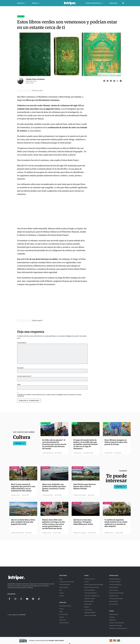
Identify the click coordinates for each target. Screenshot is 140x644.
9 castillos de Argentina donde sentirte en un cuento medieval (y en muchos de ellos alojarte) (116, 523)
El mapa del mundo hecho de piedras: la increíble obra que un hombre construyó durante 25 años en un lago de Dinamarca (86, 444)
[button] (123, 3)
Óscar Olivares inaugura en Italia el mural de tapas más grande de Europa (116, 442)
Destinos (21, 3)
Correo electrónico (24, 376)
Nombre (21, 368)
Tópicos (36, 3)
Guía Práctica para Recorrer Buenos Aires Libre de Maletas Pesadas (85, 486)
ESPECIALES (114, 575)
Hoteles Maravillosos (94, 3)
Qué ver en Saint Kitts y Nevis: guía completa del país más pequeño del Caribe (23, 522)
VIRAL (86, 575)
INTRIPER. (23, 615)
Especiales (113, 3)
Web (19, 385)
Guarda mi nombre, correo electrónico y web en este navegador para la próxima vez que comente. (49, 395)
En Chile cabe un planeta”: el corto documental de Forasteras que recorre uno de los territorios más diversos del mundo (54, 444)
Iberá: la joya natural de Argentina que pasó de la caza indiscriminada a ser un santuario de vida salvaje (23, 488)
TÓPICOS (63, 603)
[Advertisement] (52, 211)
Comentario (22, 343)
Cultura (21, 16)
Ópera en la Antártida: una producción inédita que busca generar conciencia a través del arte (54, 488)
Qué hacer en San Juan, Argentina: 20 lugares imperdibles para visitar (83, 522)
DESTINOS (63, 575)
